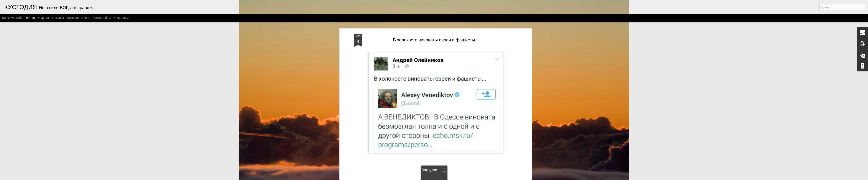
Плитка (30, 18)
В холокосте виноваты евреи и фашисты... (436, 40)
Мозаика (58, 18)
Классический (12, 18)
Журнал (43, 18)
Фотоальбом (102, 18)
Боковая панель (79, 18)
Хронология (122, 18)
